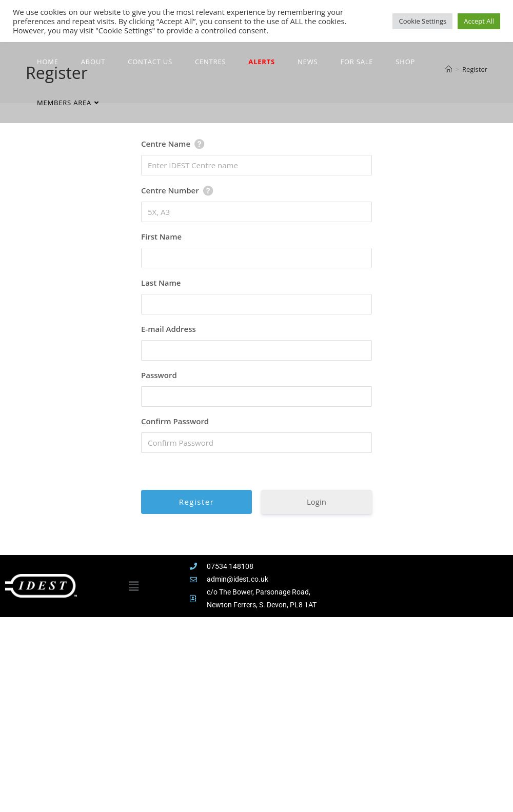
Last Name (161, 283)
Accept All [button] (479, 21)
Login (317, 502)
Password (159, 375)
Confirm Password (175, 421)
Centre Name (166, 144)
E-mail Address (169, 329)
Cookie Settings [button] (422, 21)
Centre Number (170, 190)
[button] (133, 586)
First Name (161, 236)
